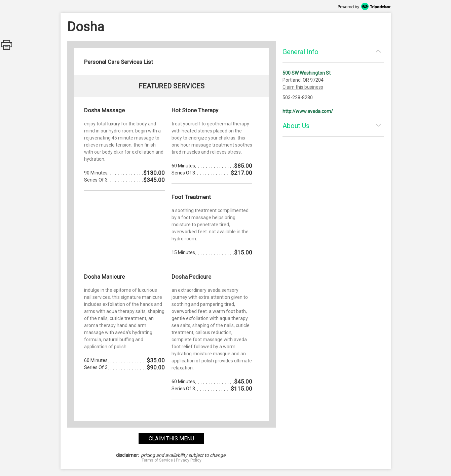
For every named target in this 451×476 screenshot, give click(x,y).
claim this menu (171, 439)
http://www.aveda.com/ (308, 111)
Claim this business (303, 87)
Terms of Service (157, 460)
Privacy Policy (189, 460)
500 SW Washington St (307, 73)
